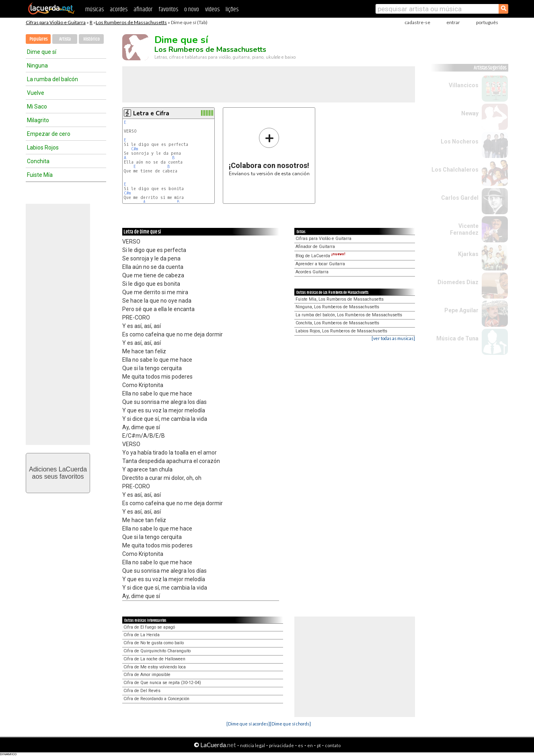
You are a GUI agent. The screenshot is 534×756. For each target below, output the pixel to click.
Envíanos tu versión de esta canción (269, 152)
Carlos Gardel (460, 198)
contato (333, 745)
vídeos (212, 9)
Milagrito (38, 120)
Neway (470, 113)
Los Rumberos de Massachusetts (131, 22)
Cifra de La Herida (142, 635)
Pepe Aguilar (461, 310)
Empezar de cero (49, 134)
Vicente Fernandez (464, 229)
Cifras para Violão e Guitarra (56, 22)
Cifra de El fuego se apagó (149, 627)
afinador (143, 9)
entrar (453, 22)
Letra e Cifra (151, 113)
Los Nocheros (460, 141)
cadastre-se (417, 22)
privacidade (281, 745)
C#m (135, 149)
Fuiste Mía (40, 175)
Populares (38, 39)
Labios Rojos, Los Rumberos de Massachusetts (341, 331)
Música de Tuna (457, 338)
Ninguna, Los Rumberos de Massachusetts (337, 307)
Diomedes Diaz (458, 282)
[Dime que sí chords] (290, 724)
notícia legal (253, 745)
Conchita (38, 161)
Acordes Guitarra (312, 272)
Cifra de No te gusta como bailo (154, 643)
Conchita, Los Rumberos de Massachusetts (337, 323)
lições (232, 9)
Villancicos (464, 85)
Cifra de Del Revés (142, 691)
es (301, 745)
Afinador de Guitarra (315, 247)
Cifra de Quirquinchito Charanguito (157, 651)
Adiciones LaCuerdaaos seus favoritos (58, 473)
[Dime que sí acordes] (248, 724)
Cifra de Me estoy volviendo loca (155, 667)
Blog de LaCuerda (320, 256)
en (310, 745)
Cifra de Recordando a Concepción (156, 699)
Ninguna (37, 66)
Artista (65, 39)
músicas (94, 9)
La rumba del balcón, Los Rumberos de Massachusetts (349, 315)
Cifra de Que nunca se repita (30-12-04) (162, 683)
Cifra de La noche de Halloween (154, 659)
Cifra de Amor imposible (147, 675)
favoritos (168, 9)
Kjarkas (468, 254)
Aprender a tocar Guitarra (320, 264)
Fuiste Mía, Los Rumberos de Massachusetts (340, 299)
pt (319, 745)
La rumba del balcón (52, 79)
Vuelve (36, 93)
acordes (119, 9)
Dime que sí (42, 52)
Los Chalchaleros (455, 170)
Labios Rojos (43, 148)
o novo (192, 9)
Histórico (91, 39)
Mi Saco (37, 107)
